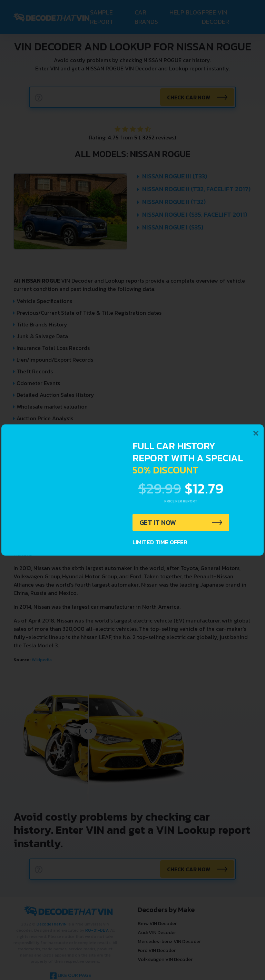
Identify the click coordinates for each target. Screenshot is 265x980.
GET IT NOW (158, 522)
